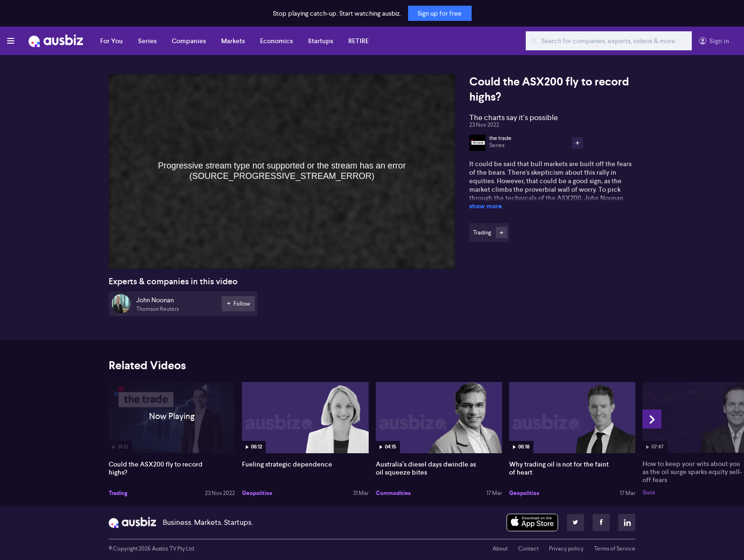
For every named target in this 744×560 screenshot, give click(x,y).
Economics (276, 41)
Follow (502, 233)
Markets (233, 41)
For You (112, 41)
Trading (118, 493)
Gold (649, 493)
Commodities (393, 493)
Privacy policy (566, 549)
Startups (321, 41)
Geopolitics (257, 493)
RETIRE (358, 41)
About (500, 549)
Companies (189, 41)
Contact (528, 549)
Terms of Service (615, 549)
